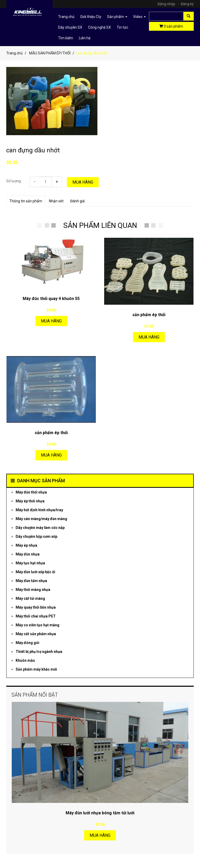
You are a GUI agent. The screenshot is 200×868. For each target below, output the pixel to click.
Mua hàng (83, 182)
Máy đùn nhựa (28, 554)
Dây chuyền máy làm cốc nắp (40, 528)
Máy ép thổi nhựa (30, 501)
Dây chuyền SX (70, 27)
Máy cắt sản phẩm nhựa (36, 634)
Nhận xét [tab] (56, 201)
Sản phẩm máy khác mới (36, 669)
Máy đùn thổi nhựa (31, 492)
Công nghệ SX (99, 27)
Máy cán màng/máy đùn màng (41, 519)
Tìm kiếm (66, 38)
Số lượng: (14, 181)
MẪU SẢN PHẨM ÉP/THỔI (50, 53)
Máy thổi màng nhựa (33, 590)
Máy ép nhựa (26, 545)
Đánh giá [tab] (77, 201)
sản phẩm (171, 26)
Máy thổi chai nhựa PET (36, 616)
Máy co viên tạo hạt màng (37, 625)
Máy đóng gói (27, 643)
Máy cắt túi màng (30, 598)
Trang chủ (66, 17)
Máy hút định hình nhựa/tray (39, 510)
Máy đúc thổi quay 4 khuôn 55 (51, 299)
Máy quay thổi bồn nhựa (36, 607)
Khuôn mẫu (25, 660)
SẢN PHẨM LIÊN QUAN (100, 225)
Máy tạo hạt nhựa (30, 563)
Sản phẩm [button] (117, 17)
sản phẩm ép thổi (149, 315)
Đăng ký (187, 4)
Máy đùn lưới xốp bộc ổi (35, 572)
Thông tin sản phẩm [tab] (26, 201)
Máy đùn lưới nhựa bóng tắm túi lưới (100, 813)
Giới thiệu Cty (91, 17)
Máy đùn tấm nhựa (31, 581)
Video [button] (139, 17)
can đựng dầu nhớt (33, 150)
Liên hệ (85, 38)
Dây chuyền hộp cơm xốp (36, 536)
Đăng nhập (169, 4)
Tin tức (122, 27)
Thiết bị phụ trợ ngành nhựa (39, 652)
